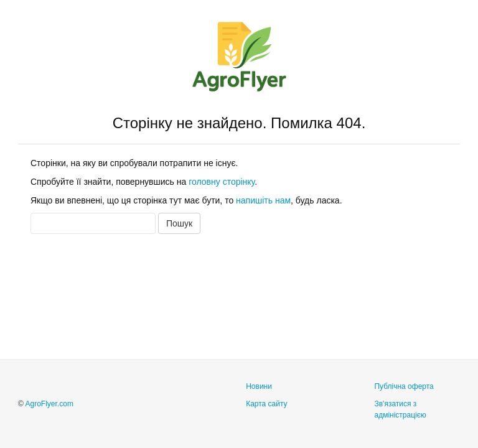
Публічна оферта (404, 386)
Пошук (179, 223)
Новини (259, 386)
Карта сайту (266, 404)
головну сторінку (222, 182)
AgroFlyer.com (49, 404)
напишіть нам (263, 200)
